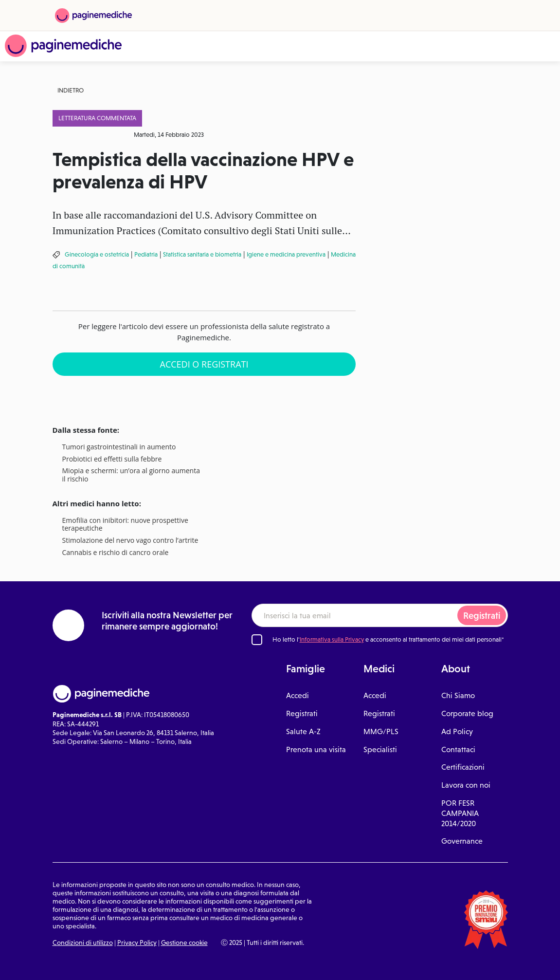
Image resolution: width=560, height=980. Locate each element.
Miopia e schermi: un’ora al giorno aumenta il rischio (131, 475)
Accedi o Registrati (204, 364)
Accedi (298, 695)
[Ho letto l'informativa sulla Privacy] (257, 640)
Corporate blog (467, 713)
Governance (462, 841)
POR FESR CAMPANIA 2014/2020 (460, 813)
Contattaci (458, 749)
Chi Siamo (458, 695)
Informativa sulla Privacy (332, 639)
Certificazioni (463, 767)
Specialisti (380, 749)
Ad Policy (457, 731)
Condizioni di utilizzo (83, 943)
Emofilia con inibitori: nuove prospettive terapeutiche (125, 525)
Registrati (482, 616)
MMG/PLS (381, 731)
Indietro (71, 90)
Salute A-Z (303, 731)
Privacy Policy (137, 943)
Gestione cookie (184, 943)
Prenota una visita (316, 749)
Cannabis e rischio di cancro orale (116, 553)
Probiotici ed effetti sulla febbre (112, 459)
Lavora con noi (466, 785)
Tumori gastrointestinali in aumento (119, 447)
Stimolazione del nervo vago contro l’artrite (130, 541)
